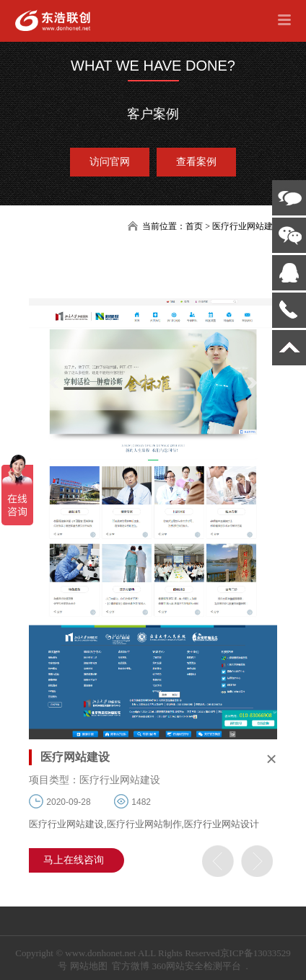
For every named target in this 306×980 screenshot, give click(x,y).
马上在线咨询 (74, 860)
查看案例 (196, 162)
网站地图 (89, 966)
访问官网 (110, 162)
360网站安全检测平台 (196, 966)
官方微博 (131, 966)
